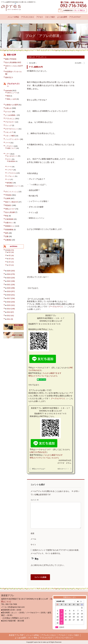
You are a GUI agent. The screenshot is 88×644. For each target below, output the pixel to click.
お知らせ (31, 57)
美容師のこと (10, 226)
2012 (10, 316)
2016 (11, 302)
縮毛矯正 (10, 183)
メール (33, 539)
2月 (11, 262)
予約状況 (8, 195)
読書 (7, 236)
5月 (11, 252)
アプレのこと (41, 57)
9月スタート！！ (63, 469)
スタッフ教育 (10, 136)
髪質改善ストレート (14, 186)
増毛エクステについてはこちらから (43, 376)
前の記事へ (33, 63)
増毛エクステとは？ (39, 469)
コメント (35, 500)
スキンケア (9, 132)
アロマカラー (10, 122)
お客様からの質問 (12, 105)
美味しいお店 (11, 99)
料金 (7, 216)
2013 (10, 312)
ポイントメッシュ (12, 192)
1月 (11, 265)
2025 (11, 271)
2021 (11, 285)
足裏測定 (8, 240)
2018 (11, 295)
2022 (11, 281)
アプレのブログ (75, 17)
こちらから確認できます (51, 373)
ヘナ (8, 179)
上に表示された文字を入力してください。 (48, 565)
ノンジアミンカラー (12, 139)
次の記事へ (79, 63)
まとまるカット (12, 156)
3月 (11, 259)
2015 (11, 305)
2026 (10, 250)
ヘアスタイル (11, 173)
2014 (11, 309)
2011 (10, 319)
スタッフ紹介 (50, 17)
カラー (9, 159)
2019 (11, 291)
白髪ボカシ (9, 223)
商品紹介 (8, 205)
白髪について (11, 148)
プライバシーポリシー (64, 638)
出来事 (8, 198)
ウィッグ (8, 125)
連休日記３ (9, 77)
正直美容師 (9, 219)
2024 (11, 274)
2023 (11, 278)
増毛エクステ (10, 209)
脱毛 (7, 233)
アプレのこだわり (28, 17)
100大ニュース (12, 93)
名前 (32, 533)
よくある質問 (62, 17)
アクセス (40, 17)
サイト (33, 545)
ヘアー (8, 154)
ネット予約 (33, 638)
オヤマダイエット (12, 129)
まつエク (8, 112)
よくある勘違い (11, 115)
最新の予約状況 (11, 59)
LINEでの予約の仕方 (38, 452)
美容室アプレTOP (16, 635)
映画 (8, 96)
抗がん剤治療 (10, 212)
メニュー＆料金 (13, 17)
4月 (11, 255)
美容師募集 (9, 230)
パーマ (8, 143)
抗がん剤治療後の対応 (13, 62)
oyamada (9, 91)
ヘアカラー (9, 146)
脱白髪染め (12, 161)
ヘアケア (10, 170)
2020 (11, 288)
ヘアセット (11, 176)
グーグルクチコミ (56, 307)
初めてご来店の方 (12, 202)
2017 (11, 298)
